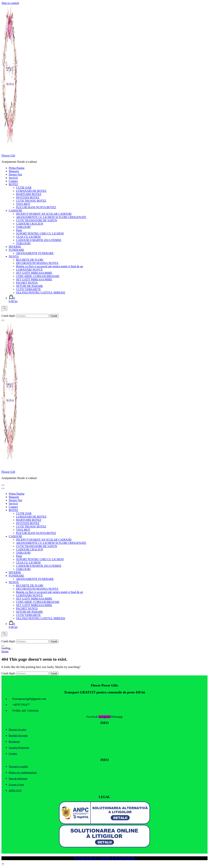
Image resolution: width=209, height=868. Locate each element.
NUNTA (14, 256)
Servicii (13, 178)
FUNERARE (16, 250)
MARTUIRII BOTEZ (29, 194)
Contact (13, 181)
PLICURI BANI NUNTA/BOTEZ (36, 207)
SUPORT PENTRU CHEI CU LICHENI (40, 233)
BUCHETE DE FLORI (30, 260)
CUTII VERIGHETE (28, 289)
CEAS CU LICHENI (28, 237)
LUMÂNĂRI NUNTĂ (29, 270)
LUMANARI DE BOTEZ (31, 191)
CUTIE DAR (24, 188)
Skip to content (10, 3)
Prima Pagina (17, 168)
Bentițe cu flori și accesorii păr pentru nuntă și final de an (49, 266)
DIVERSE (15, 247)
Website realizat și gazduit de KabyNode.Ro (105, 858)
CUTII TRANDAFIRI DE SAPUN (37, 220)
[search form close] (3, 320)
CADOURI (15, 211)
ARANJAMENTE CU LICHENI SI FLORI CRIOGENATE (51, 217)
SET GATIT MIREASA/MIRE (34, 273)
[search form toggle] (4, 308)
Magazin (14, 171)
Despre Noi (15, 174)
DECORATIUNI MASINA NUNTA (37, 263)
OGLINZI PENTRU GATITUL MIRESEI (41, 293)
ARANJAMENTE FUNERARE (35, 253)
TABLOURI (23, 227)
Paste (19, 230)
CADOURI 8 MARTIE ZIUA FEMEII (39, 240)
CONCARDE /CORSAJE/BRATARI (38, 276)
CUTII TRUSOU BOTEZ (31, 201)
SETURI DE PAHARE (29, 286)
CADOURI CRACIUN (30, 224)
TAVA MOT (23, 204)
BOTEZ (13, 184)
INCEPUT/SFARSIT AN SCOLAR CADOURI (44, 214)
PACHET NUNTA (27, 283)
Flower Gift (8, 156)
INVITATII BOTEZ (28, 197)
